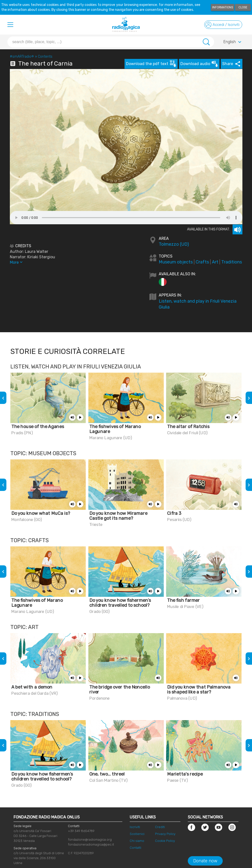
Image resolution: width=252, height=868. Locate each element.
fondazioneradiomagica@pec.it (91, 844)
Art (215, 262)
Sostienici (137, 834)
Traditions (232, 262)
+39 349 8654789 (81, 831)
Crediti (160, 827)
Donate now (205, 861)
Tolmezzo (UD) (174, 244)
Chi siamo (137, 841)
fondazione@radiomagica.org (90, 840)
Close (243, 7)
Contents (45, 57)
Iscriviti (135, 827)
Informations (223, 7)
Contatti (135, 848)
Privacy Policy (165, 834)
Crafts (202, 262)
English (233, 42)
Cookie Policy (165, 841)
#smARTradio (22, 57)
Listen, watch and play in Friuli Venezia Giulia (198, 304)
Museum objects (176, 262)
